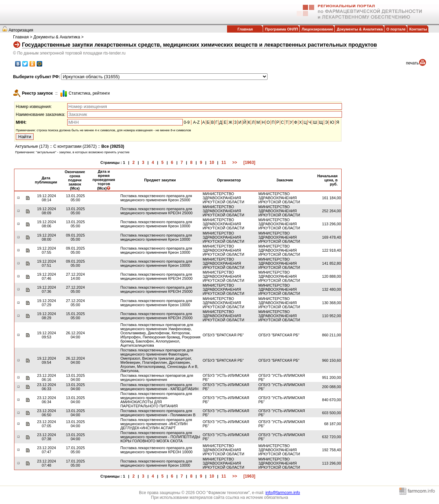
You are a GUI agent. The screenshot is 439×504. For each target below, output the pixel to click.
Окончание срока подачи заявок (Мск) (75, 180)
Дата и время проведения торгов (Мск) (104, 180)
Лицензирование (318, 29)
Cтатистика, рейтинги (89, 93)
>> (235, 163)
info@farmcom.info (283, 493)
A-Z (196, 122)
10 (212, 163)
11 (224, 163)
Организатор (229, 180)
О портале (396, 29)
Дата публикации (46, 180)
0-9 (187, 122)
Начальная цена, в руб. (327, 180)
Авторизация (21, 30)
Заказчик (285, 180)
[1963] (250, 163)
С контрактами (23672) (75, 146)
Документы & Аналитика (360, 29)
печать (412, 63)
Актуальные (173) (32, 146)
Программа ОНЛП (282, 29)
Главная (245, 29)
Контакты (418, 29)
